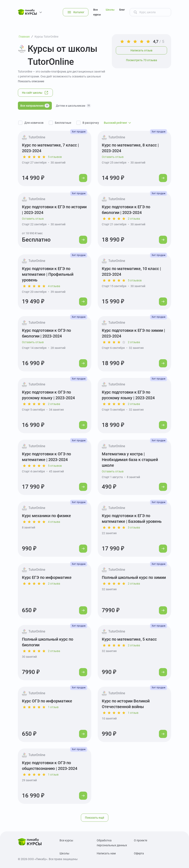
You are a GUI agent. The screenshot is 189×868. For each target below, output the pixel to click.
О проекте (141, 840)
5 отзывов (55, 157)
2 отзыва (134, 219)
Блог (122, 10)
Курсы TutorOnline (46, 37)
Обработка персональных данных (112, 843)
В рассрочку (91, 123)
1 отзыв (53, 707)
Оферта (139, 853)
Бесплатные (63, 123)
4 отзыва (54, 286)
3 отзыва (134, 527)
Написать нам (106, 853)
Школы (110, 10)
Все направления (35, 106)
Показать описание (31, 81)
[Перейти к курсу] (83, 178)
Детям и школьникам (73, 106)
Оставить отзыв (113, 157)
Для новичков (34, 123)
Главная (24, 37)
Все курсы (97, 12)
